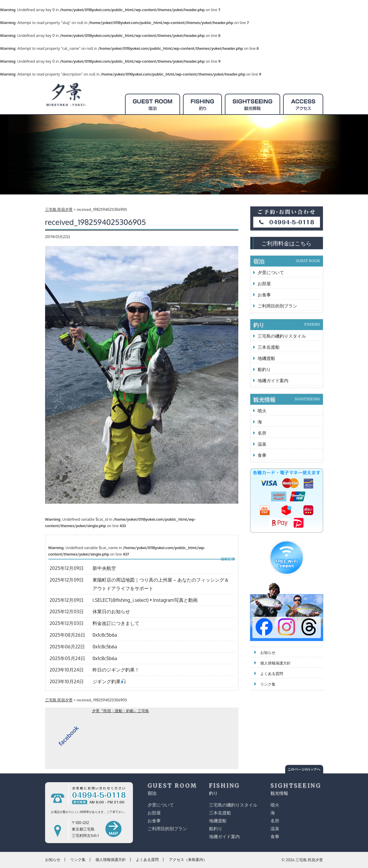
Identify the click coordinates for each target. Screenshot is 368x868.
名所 (262, 433)
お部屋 (264, 284)
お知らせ (268, 652)
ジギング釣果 (109, 681)
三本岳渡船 (269, 347)
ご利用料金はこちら (286, 243)
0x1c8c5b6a (105, 635)
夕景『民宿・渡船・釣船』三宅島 (120, 711)
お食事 (264, 295)
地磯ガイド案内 (273, 381)
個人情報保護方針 (275, 663)
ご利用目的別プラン (277, 306)
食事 (262, 455)
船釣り (264, 369)
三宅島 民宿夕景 (309, 860)
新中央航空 (104, 568)
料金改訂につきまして (116, 623)
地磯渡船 (266, 358)
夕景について (271, 272)
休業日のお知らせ (111, 611)
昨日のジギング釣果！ (116, 670)
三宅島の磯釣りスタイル (282, 336)
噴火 (262, 411)
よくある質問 (272, 674)
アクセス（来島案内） (188, 860)
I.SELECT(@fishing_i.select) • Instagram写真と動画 (145, 600)
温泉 (262, 444)
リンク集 (268, 684)
